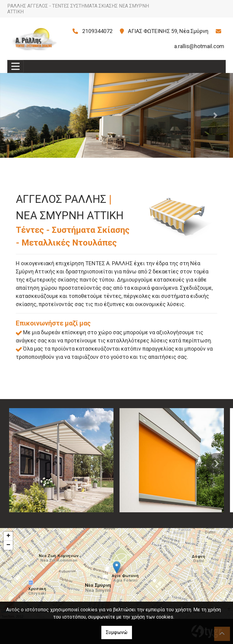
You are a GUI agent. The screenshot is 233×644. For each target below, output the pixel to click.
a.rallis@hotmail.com (199, 46)
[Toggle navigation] (15, 66)
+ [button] (8, 536)
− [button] (8, 545)
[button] (17, 115)
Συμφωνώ (117, 632)
